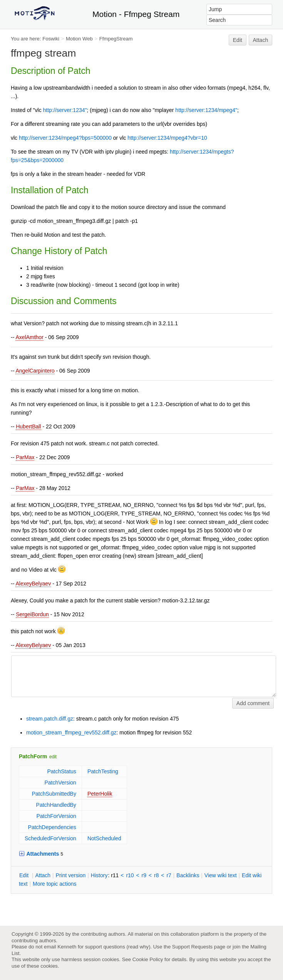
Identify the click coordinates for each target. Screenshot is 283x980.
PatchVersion (60, 783)
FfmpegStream (116, 39)
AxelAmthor (29, 337)
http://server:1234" (65, 110)
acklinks (188, 875)
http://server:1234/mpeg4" (206, 110)
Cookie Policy (148, 959)
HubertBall (28, 426)
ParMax (25, 457)
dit (25, 875)
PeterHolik (100, 794)
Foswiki (51, 39)
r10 (130, 875)
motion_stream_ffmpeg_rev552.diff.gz (71, 732)
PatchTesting (103, 771)
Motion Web (79, 39)
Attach (261, 40)
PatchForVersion (56, 816)
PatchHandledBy (56, 805)
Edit (238, 40)
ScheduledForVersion (50, 838)
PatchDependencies (52, 827)
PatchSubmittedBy (54, 794)
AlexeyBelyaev (33, 584)
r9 (144, 875)
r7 (169, 875)
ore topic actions (55, 884)
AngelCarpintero (35, 371)
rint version (71, 875)
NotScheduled (104, 838)
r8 (156, 875)
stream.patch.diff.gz (50, 719)
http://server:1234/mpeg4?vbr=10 (167, 138)
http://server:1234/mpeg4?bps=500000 (65, 138)
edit (53, 757)
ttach (43, 875)
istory (99, 875)
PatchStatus (62, 771)
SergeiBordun (32, 614)
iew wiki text (221, 875)
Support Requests (192, 947)
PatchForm (33, 756)
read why (138, 947)
